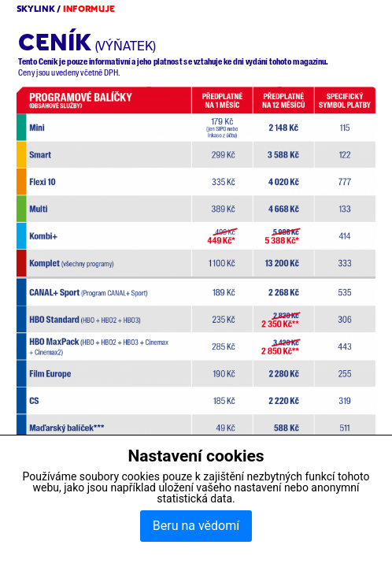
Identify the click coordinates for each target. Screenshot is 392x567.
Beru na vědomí (196, 526)
